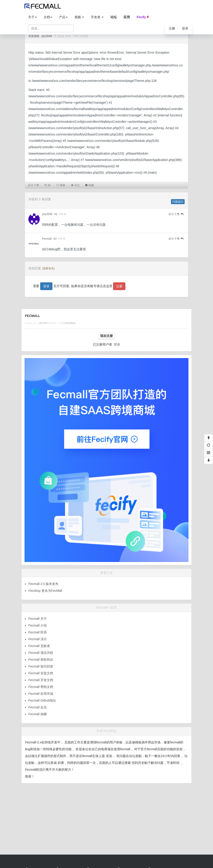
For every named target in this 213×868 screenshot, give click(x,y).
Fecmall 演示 (38, 639)
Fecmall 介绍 (38, 625)
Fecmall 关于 (38, 619)
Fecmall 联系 (38, 632)
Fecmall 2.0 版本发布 (43, 584)
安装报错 (34, 36)
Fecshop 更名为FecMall (45, 591)
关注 (75, 185)
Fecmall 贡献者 (39, 646)
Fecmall (47, 239)
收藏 (89, 185)
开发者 (97, 17)
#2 (55, 239)
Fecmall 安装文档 (41, 673)
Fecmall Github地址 (42, 700)
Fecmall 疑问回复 (41, 666)
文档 (48, 17)
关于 (32, 17)
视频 (79, 17)
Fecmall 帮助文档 (41, 687)
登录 (185, 28)
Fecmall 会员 (38, 707)
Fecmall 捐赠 (38, 714)
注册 (172, 28)
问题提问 (178, 202)
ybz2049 (47, 36)
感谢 (61, 185)
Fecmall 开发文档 (41, 680)
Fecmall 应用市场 (41, 694)
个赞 (34, 185)
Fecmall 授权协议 (41, 660)
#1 (56, 214)
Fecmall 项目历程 (41, 653)
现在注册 (106, 336)
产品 (63, 17)
